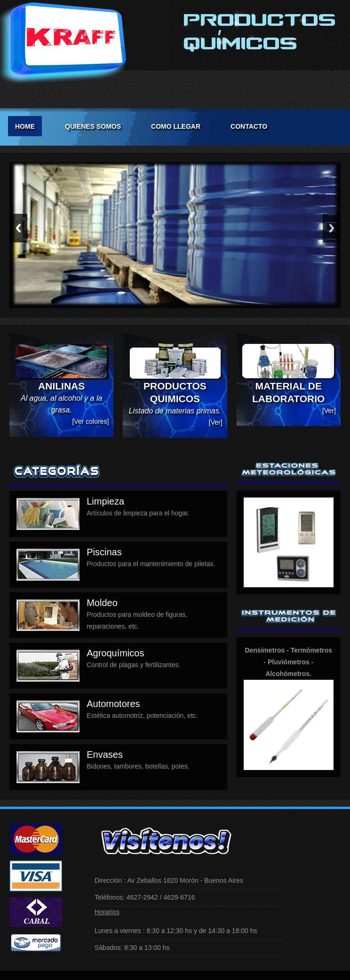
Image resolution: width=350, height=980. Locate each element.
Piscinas (104, 552)
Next (332, 228)
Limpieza (105, 501)
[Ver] (216, 422)
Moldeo (102, 603)
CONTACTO (249, 126)
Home (25, 126)
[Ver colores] (90, 421)
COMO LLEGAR (176, 126)
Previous (18, 228)
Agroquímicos (115, 653)
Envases (105, 754)
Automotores (113, 704)
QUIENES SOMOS (93, 126)
